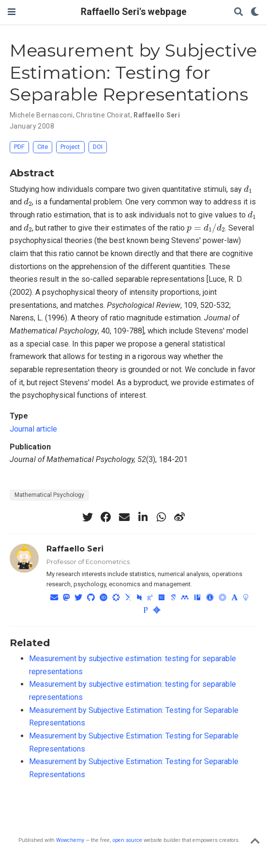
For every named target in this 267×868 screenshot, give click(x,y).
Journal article (33, 429)
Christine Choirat (103, 115)
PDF (19, 147)
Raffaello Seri (157, 115)
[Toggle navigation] (12, 12)
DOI (98, 147)
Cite (43, 147)
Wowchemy (70, 840)
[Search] (238, 12)
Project (70, 147)
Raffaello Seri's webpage (134, 12)
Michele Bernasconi (41, 115)
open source (127, 840)
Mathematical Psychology (49, 495)
